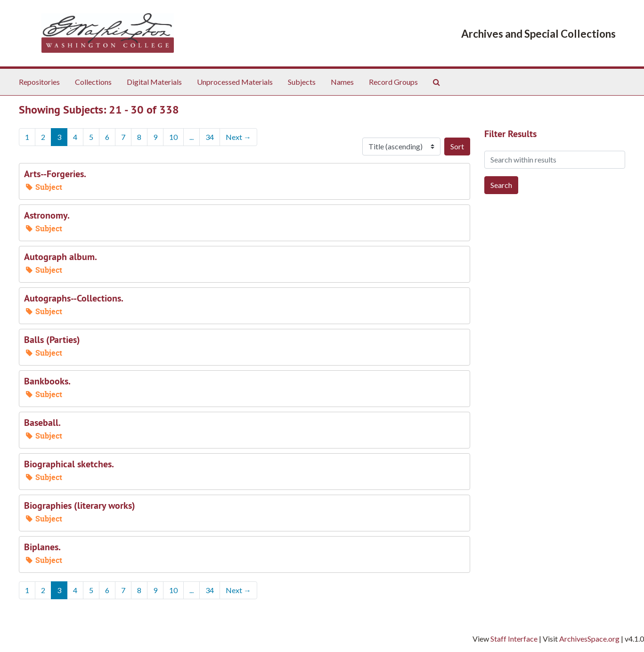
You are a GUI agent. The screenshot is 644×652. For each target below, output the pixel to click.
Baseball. (42, 423)
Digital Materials (154, 82)
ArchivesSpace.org (589, 639)
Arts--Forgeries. (55, 174)
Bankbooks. (47, 381)
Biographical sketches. (69, 464)
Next (238, 137)
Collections (93, 82)
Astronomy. (47, 215)
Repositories (39, 82)
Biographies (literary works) (80, 505)
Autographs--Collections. (74, 298)
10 (173, 137)
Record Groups (393, 82)
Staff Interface (514, 639)
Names (342, 82)
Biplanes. (42, 547)
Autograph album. (61, 257)
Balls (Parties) (52, 340)
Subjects (302, 82)
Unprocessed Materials (235, 82)
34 (210, 137)
